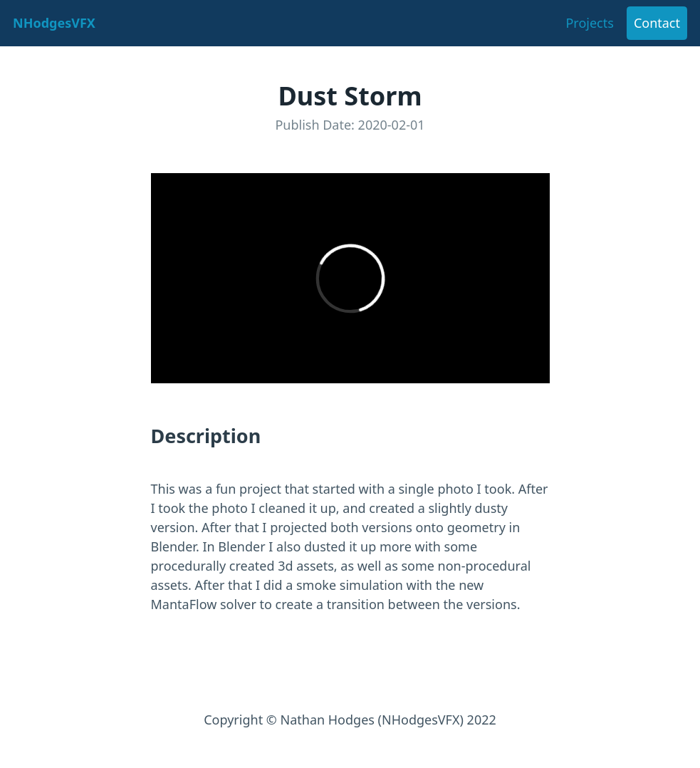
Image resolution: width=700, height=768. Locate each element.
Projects (589, 23)
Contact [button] (657, 23)
